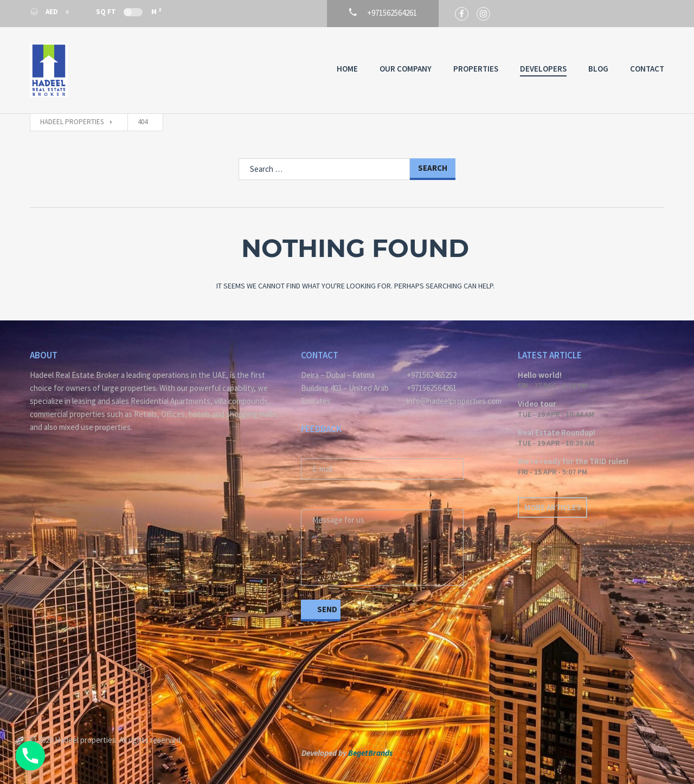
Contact (647, 69)
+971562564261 (432, 388)
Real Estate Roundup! (557, 432)
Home (347, 69)
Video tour (537, 404)
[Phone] (30, 756)
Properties (476, 69)
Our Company (406, 69)
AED (45, 12)
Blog (598, 69)
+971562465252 (432, 375)
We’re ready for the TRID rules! (573, 461)
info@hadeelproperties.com (454, 401)
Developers (543, 69)
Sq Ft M (128, 11)
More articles (552, 507)
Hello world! (540, 375)
